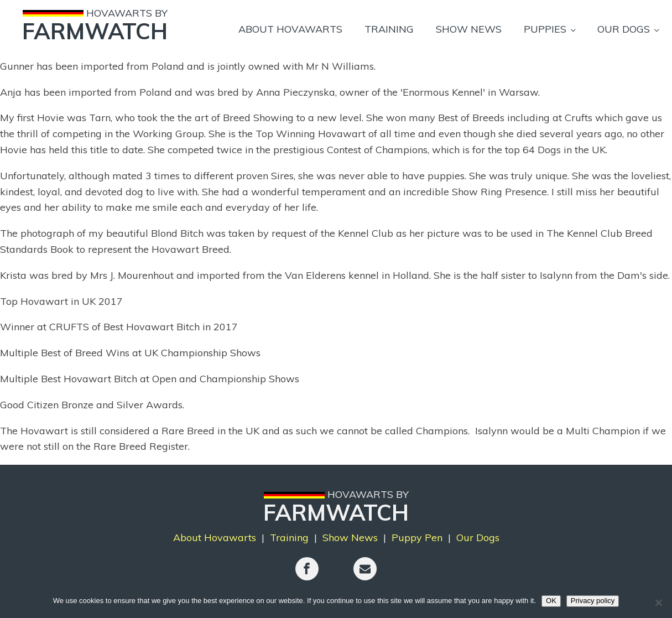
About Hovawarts (290, 29)
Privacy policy (593, 601)
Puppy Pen (417, 537)
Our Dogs (624, 29)
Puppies (545, 29)
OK (551, 601)
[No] (658, 603)
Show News (469, 29)
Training (389, 29)
